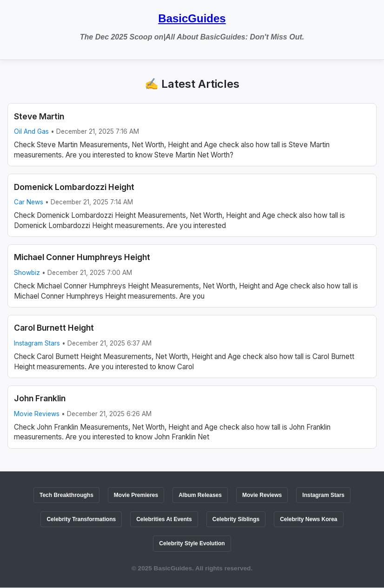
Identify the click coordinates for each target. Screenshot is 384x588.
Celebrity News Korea (308, 519)
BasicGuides (192, 18)
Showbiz (27, 273)
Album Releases (200, 495)
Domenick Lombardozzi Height (74, 187)
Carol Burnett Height (54, 328)
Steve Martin (39, 116)
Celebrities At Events (164, 519)
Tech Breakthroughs (66, 495)
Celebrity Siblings (236, 519)
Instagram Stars (37, 343)
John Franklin (40, 398)
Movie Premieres (136, 495)
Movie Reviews (37, 414)
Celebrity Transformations (81, 519)
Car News (29, 202)
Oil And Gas (31, 131)
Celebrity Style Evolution (192, 543)
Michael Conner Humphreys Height (82, 257)
